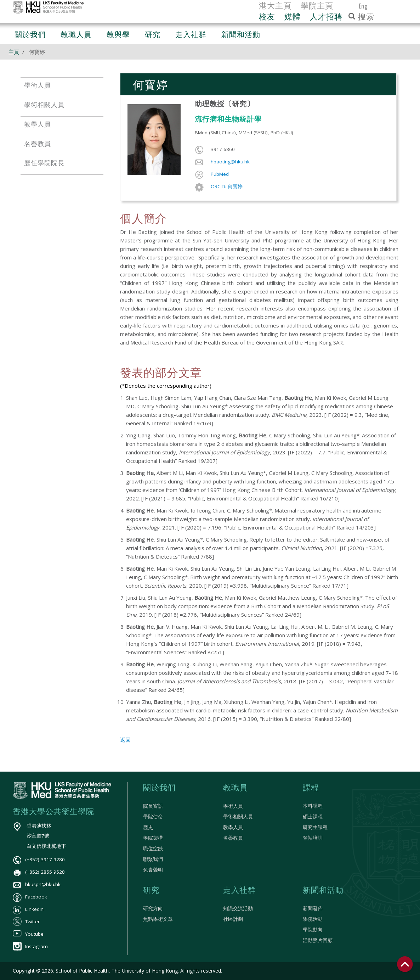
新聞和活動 (323, 891)
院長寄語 (153, 806)
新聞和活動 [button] (241, 35)
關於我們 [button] (30, 35)
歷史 (148, 827)
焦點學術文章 (158, 919)
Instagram (30, 946)
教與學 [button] (118, 35)
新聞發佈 (313, 908)
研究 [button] (153, 35)
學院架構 (153, 838)
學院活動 (313, 919)
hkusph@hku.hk (37, 884)
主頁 (14, 52)
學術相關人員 (238, 817)
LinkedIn (28, 909)
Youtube (28, 934)
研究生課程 (315, 827)
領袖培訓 (313, 838)
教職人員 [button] (76, 35)
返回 (125, 740)
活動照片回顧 (318, 940)
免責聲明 (153, 870)
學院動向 (313, 930)
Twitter (26, 922)
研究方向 (153, 908)
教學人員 (233, 827)
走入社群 (239, 891)
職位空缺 (153, 849)
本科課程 (313, 806)
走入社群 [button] (191, 35)
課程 (311, 788)
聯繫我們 (153, 859)
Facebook (30, 897)
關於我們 (159, 788)
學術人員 (233, 806)
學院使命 (153, 817)
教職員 (235, 788)
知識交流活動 (238, 908)
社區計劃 (233, 919)
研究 (151, 891)
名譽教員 (233, 838)
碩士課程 (313, 817)
